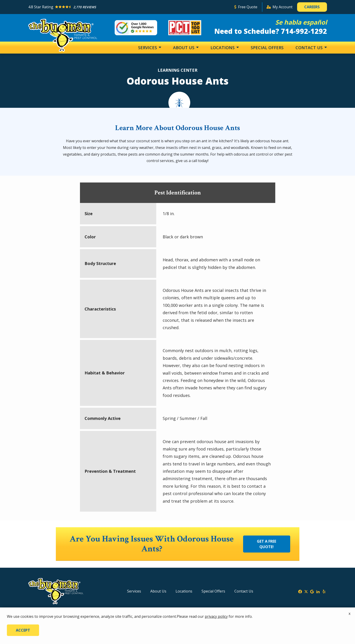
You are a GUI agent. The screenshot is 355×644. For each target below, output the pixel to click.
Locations (223, 48)
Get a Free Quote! (267, 544)
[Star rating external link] (129, 7)
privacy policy (216, 616)
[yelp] (324, 591)
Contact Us (310, 48)
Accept (23, 630)
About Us (184, 48)
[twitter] (306, 591)
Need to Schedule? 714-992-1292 (271, 31)
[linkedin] (318, 591)
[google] (312, 591)
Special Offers (267, 48)
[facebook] (300, 591)
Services (148, 48)
